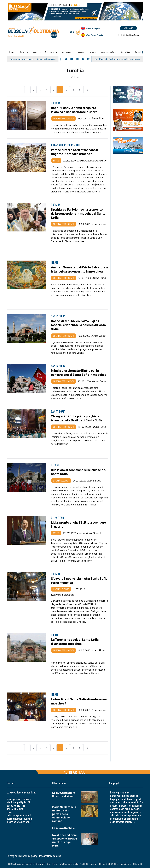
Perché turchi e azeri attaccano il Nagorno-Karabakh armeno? (74, 152)
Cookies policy (30, 856)
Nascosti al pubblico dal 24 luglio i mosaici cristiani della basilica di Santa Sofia (78, 325)
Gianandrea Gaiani (89, 533)
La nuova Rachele (64, 828)
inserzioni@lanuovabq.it (19, 822)
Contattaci (126, 52)
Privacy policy (14, 856)
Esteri (56, 160)
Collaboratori (51, 52)
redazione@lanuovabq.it (19, 815)
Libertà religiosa (61, 480)
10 (87, 90)
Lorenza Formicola (63, 595)
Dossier (81, 52)
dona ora (128, 28)
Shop (92, 52)
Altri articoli (75, 772)
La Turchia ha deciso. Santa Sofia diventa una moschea (75, 642)
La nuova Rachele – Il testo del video (65, 794)
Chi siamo (24, 52)
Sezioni (36, 52)
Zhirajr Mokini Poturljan (92, 160)
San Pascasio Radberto (107, 59)
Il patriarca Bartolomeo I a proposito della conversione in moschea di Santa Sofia (78, 213)
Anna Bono (98, 118)
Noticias (95, 35)
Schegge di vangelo (20, 59)
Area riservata (108, 52)
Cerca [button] (139, 52)
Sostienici (66, 52)
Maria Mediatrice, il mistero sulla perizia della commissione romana (64, 814)
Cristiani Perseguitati (64, 118)
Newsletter (128, 35)
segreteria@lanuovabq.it (19, 819)
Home (12, 52)
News (93, 28)
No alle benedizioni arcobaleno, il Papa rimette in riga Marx (65, 840)
